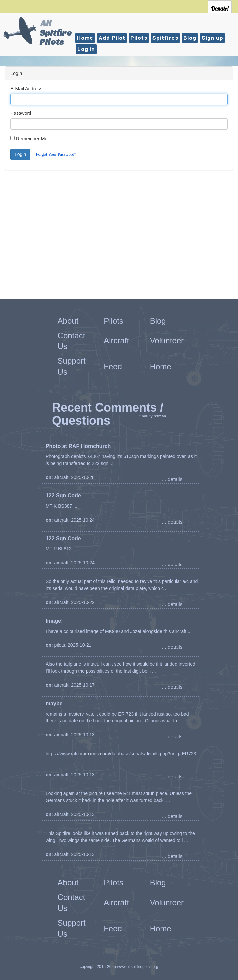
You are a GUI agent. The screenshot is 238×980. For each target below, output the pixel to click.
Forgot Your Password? (56, 154)
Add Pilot (112, 38)
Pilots (139, 38)
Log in (86, 49)
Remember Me (32, 139)
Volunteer (167, 341)
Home (85, 38)
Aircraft (116, 341)
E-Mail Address (26, 89)
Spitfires (165, 38)
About (68, 321)
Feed (113, 367)
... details (172, 479)
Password (21, 113)
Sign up (212, 38)
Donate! (220, 8)
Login (20, 154)
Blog (190, 38)
